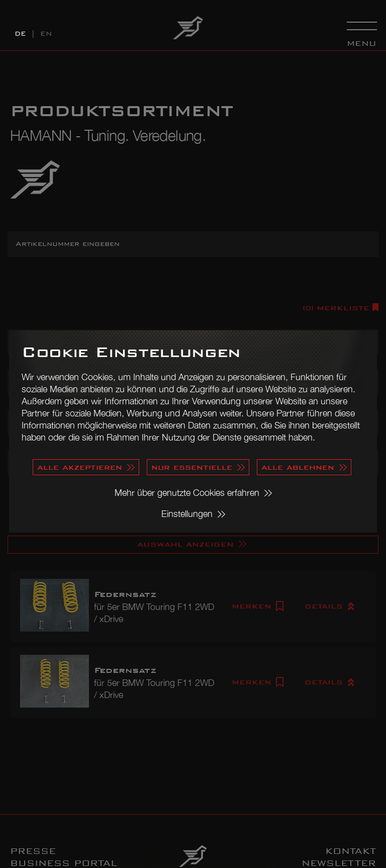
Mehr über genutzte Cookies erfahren (187, 493)
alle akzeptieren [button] (80, 467)
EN (46, 34)
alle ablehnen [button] (298, 467)
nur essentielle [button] (192, 467)
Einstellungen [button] (187, 514)
